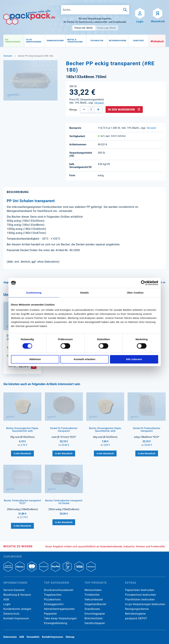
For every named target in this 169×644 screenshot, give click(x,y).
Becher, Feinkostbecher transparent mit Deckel (64, 502)
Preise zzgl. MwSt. (107, 28)
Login (7, 604)
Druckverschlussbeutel (59, 590)
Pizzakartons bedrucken (140, 595)
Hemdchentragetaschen (59, 609)
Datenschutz (11, 614)
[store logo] (29, 17)
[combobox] (95, 10)
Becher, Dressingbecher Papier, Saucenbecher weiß (22, 430)
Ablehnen (35, 359)
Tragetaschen (53, 595)
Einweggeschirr (54, 604)
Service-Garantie (14, 590)
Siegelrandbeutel (95, 604)
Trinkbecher (92, 595)
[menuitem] (14, 41)
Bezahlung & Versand (17, 595)
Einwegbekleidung (56, 623)
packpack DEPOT (136, 618)
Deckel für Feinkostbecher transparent (64, 430)
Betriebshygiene (135, 614)
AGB (6, 599)
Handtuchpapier (95, 623)
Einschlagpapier (95, 614)
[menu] (76, 41)
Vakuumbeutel (94, 599)
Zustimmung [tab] (34, 293)
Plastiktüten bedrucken (140, 599)
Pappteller (51, 614)
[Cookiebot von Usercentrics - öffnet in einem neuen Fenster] (143, 283)
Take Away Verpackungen (60, 618)
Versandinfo (33, 637)
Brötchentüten (94, 618)
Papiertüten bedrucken (140, 590)
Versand (99, 103)
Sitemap (70, 637)
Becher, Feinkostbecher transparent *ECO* (22, 502)
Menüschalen (93, 590)
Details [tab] (85, 293)
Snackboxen (92, 609)
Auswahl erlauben (84, 359)
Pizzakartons (52, 599)
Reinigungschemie (137, 609)
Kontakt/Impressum (16, 618)
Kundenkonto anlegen (17, 609)
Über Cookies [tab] (135, 293)
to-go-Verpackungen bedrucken (145, 604)
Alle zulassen (134, 359)
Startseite (8, 56)
